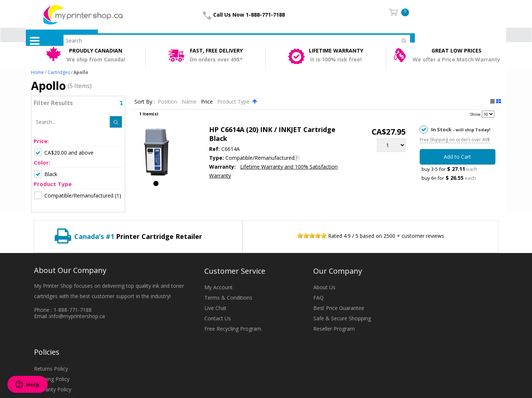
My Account (219, 287)
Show (475, 114)
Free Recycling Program (233, 329)
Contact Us (218, 318)
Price (208, 102)
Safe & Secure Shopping (342, 318)
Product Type (234, 102)
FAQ (318, 298)
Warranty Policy (53, 389)
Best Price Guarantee (339, 308)
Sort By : (145, 102)
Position (168, 102)
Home (37, 72)
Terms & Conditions (228, 298)
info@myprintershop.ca (77, 316)
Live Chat (215, 308)
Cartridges (59, 72)
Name (190, 102)
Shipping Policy (52, 379)
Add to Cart (457, 157)
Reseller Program (334, 329)
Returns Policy (51, 369)
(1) (78, 195)
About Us (324, 287)
